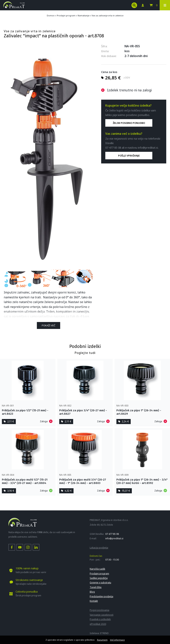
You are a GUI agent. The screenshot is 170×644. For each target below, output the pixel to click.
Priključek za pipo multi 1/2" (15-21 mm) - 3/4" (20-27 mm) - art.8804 (25, 481)
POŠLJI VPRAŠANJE (129, 156)
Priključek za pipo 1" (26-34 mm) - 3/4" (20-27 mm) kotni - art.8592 (142, 481)
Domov (51, 15)
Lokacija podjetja (99, 548)
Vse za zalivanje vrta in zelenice (107, 15)
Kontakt (94, 601)
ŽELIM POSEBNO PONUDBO (129, 123)
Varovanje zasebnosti (102, 615)
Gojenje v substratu (100, 583)
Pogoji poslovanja (99, 610)
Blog (92, 592)
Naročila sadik (97, 569)
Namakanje (83, 15)
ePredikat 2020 (98, 624)
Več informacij (117, 640)
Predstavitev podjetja (101, 596)
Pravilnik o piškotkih (100, 619)
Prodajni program (66, 15)
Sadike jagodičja (99, 578)
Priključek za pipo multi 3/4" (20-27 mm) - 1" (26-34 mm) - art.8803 (83, 481)
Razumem (102, 640)
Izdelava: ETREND (99, 633)
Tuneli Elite (96, 587)
